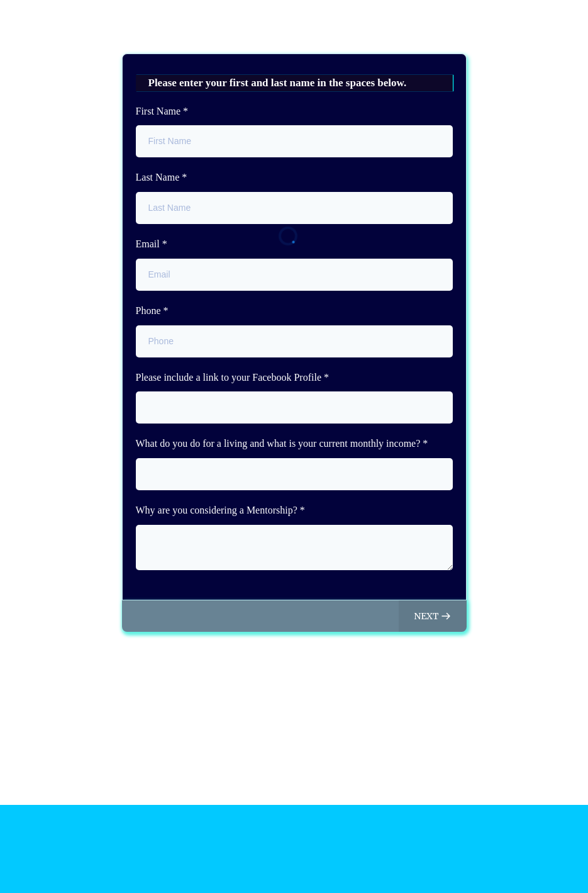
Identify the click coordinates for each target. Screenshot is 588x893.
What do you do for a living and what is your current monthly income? (282, 443)
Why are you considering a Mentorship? (220, 510)
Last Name (162, 177)
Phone (152, 311)
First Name (162, 111)
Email (152, 244)
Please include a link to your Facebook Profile (232, 377)
